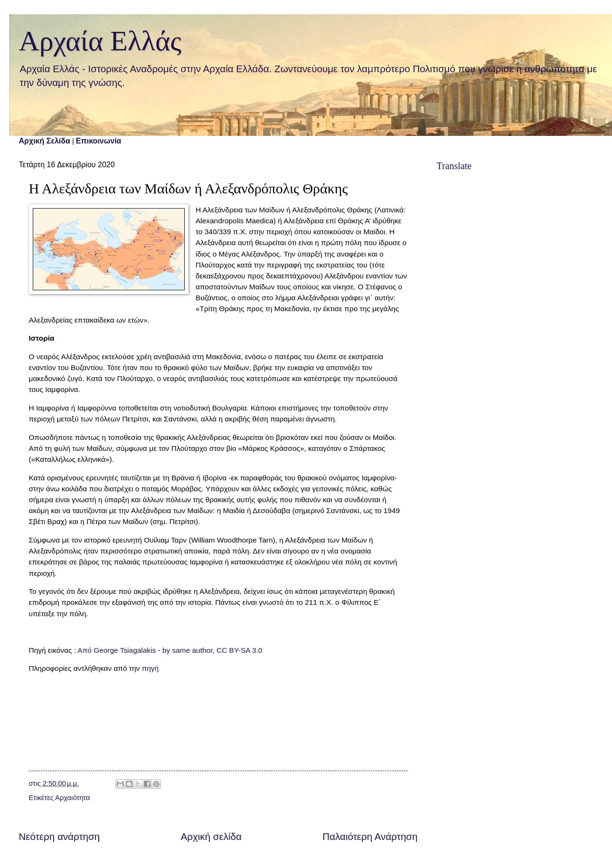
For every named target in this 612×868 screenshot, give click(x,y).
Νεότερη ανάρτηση (60, 836)
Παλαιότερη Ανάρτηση (370, 836)
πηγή (151, 668)
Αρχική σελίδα (211, 836)
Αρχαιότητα (72, 798)
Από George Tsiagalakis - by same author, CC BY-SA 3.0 (170, 650)
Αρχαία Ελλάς (100, 41)
